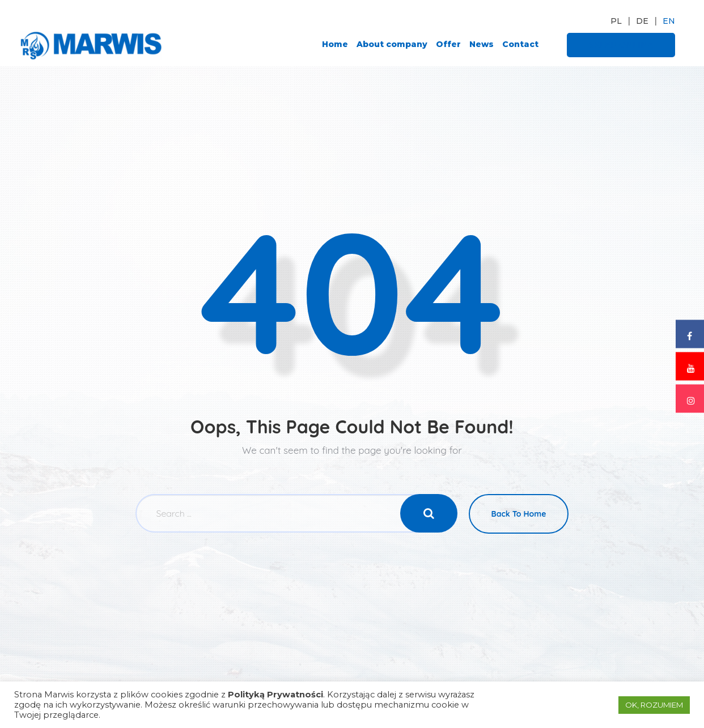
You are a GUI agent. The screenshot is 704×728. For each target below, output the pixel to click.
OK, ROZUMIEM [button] (654, 705)
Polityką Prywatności (275, 695)
